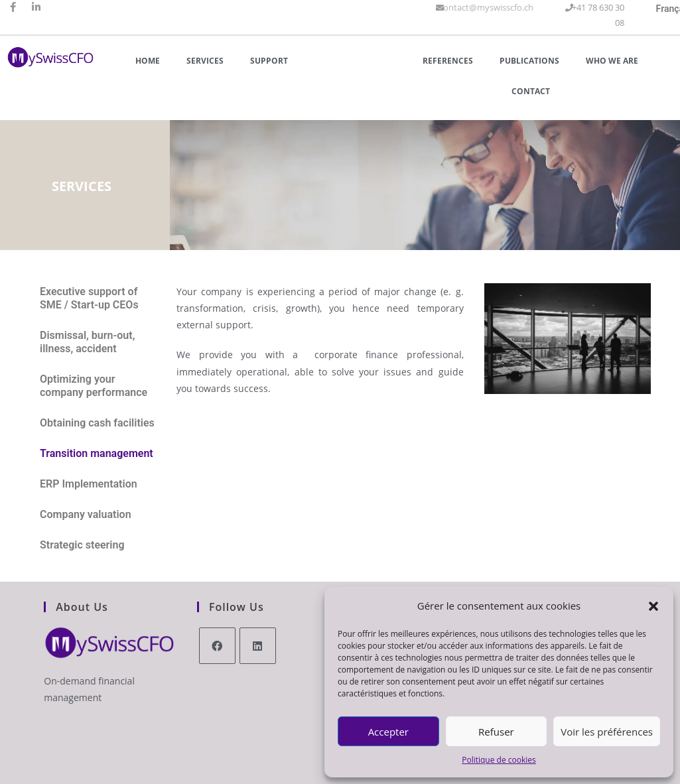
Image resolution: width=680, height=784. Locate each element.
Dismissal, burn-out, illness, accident (87, 342)
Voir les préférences (607, 732)
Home (148, 61)
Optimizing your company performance (94, 386)
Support (269, 61)
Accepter (388, 732)
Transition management (97, 453)
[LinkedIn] (258, 646)
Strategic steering (82, 545)
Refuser (496, 732)
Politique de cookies (499, 760)
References (448, 61)
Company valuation (86, 514)
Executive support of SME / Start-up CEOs (89, 298)
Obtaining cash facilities (97, 423)
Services (205, 61)
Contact (531, 91)
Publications (529, 61)
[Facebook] (217, 646)
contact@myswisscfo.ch (486, 7)
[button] (653, 606)
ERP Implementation (89, 484)
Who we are (612, 61)
